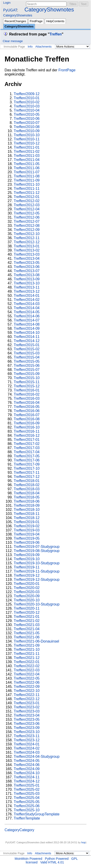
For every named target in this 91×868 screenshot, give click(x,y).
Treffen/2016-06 (27, 411)
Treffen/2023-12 (27, 740)
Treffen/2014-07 (27, 320)
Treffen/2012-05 (27, 213)
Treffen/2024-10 (27, 773)
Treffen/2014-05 (27, 312)
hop (84, 842)
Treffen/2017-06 (27, 460)
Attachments (44, 47)
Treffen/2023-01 (27, 703)
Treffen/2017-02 (27, 444)
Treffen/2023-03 (27, 711)
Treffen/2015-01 (27, 345)
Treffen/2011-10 (27, 184)
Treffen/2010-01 (27, 98)
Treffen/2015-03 (27, 353)
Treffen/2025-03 (27, 794)
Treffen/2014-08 (27, 324)
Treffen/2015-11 (27, 382)
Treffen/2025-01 (27, 785)
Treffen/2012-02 (27, 201)
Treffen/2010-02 (27, 102)
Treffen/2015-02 (27, 349)
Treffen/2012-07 (27, 221)
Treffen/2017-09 (27, 464)
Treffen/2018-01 (27, 481)
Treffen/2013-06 (27, 267)
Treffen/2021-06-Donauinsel (36, 641)
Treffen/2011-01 (27, 147)
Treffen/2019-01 (27, 522)
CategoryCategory (19, 830)
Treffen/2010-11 (27, 139)
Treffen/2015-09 (27, 374)
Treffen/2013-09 (27, 279)
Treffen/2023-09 (27, 728)
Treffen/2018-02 (27, 485)
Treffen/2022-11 (27, 695)
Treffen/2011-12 (27, 193)
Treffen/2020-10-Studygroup (37, 604)
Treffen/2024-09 (27, 769)
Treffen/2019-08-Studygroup (37, 551)
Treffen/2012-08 (27, 226)
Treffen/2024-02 (27, 748)
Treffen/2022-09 (27, 687)
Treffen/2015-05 (27, 361)
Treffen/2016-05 (27, 407)
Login (7, 3)
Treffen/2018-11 (27, 514)
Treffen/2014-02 (27, 300)
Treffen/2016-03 (27, 398)
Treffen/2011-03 (27, 156)
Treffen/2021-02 (27, 621)
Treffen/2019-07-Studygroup (37, 547)
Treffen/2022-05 (27, 678)
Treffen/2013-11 (27, 287)
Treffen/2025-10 (27, 810)
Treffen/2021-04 (27, 629)
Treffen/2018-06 (27, 501)
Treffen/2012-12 (27, 242)
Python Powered (57, 859)
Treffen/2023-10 (27, 732)
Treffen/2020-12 (27, 612)
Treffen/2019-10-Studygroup (37, 563)
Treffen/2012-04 (27, 209)
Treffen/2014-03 (27, 304)
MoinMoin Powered (28, 859)
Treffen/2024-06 (27, 765)
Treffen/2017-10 (27, 468)
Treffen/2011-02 (27, 151)
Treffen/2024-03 (27, 752)
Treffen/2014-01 (27, 296)
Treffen (56, 34)
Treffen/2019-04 (27, 534)
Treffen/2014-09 (27, 328)
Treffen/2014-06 (27, 316)
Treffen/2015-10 (27, 378)
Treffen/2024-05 (27, 761)
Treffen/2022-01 (27, 662)
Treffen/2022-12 (27, 699)
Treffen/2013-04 (27, 259)
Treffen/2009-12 (27, 94)
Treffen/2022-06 (27, 682)
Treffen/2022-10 (27, 691)
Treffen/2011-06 (27, 168)
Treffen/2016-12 (27, 435)
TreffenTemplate (27, 818)
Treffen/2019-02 (27, 526)
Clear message (13, 41)
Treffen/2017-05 (27, 456)
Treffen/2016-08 (27, 419)
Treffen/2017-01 (27, 440)
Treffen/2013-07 (27, 271)
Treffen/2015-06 (27, 366)
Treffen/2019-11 (27, 567)
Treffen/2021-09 (27, 645)
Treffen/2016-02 (27, 394)
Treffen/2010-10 (27, 135)
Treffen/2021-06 (27, 637)
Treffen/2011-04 (27, 160)
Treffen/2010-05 (27, 114)
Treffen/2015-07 (27, 370)
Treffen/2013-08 (27, 275)
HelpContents (55, 21)
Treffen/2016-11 (27, 431)
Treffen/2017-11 (27, 473)
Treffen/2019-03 (27, 530)
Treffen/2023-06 (27, 724)
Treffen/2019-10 (27, 559)
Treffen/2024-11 (27, 777)
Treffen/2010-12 (27, 143)
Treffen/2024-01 (27, 744)
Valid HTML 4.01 (52, 862)
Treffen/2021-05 (27, 633)
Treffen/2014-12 (27, 341)
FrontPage (67, 70)
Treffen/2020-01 (27, 584)
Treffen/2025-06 (27, 806)
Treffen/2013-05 (27, 263)
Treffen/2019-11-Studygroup (37, 571)
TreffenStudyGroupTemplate (37, 814)
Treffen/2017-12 (27, 477)
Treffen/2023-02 (27, 707)
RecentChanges (15, 21)
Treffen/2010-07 (27, 123)
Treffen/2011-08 (27, 176)
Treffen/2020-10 (27, 600)
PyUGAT (10, 10)
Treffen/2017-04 (27, 452)
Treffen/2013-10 (27, 283)
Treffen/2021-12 (27, 658)
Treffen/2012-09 (27, 230)
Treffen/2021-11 (27, 654)
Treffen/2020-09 (27, 596)
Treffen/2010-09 (27, 131)
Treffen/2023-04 (27, 715)
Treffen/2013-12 (27, 291)
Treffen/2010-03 (27, 106)
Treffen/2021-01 (27, 617)
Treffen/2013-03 (27, 254)
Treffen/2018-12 (27, 518)
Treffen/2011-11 (27, 189)
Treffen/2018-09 (27, 505)
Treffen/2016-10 (27, 427)
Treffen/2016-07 (27, 415)
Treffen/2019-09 (27, 555)
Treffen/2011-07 (27, 172)
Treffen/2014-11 (27, 337)
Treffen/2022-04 (27, 674)
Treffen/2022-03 (27, 670)
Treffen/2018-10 (27, 510)
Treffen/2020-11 (27, 608)
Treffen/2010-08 (27, 127)
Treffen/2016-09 (27, 423)
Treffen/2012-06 (27, 217)
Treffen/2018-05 (27, 497)
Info (30, 47)
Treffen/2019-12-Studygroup (37, 580)
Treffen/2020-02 (27, 588)
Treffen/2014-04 (27, 308)
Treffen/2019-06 (27, 542)
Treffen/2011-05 (27, 164)
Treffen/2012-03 (27, 205)
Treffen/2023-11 (27, 736)
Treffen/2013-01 (27, 246)
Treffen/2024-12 (27, 781)
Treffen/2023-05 (27, 719)
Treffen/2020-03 (27, 592)
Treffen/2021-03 (27, 625)
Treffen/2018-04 (27, 493)
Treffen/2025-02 (27, 789)
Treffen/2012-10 (27, 234)
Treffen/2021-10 (27, 650)
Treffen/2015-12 (27, 386)
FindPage (36, 21)
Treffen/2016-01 (27, 390)
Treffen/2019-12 (27, 575)
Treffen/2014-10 (27, 333)
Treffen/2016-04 (27, 403)
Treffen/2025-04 (27, 798)
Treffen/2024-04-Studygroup (37, 757)
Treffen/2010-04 (27, 110)
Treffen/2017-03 (27, 448)
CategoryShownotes (49, 9)
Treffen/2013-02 (27, 250)
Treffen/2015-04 (27, 357)
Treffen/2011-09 (27, 180)
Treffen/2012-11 (27, 238)
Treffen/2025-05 (27, 802)
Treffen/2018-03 (27, 489)
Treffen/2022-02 (27, 666)
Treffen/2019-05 (27, 538)
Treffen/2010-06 (27, 119)
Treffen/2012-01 (27, 197)
